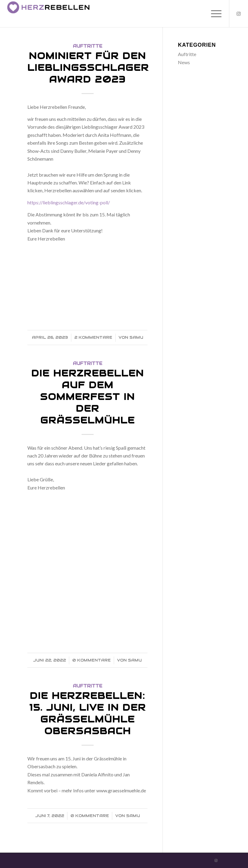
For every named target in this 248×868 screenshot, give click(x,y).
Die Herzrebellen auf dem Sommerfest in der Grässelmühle (88, 397)
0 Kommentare (91, 660)
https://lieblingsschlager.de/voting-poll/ (69, 202)
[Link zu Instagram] (239, 14)
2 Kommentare (93, 337)
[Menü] (213, 14)
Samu (136, 337)
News (184, 62)
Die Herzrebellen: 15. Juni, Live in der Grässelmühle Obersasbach (88, 713)
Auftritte (88, 46)
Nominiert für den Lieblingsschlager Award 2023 (88, 68)
